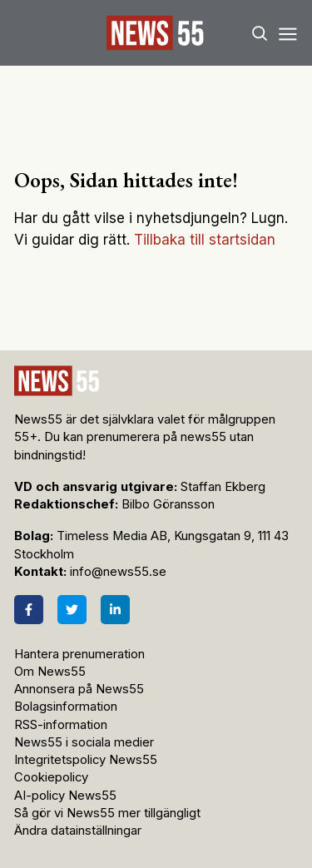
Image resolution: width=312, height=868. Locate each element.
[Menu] (287, 33)
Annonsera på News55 (79, 689)
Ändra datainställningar (78, 831)
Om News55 (50, 672)
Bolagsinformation (66, 707)
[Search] (260, 33)
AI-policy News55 (65, 796)
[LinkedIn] (115, 610)
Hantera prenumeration (79, 654)
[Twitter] (72, 610)
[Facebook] (29, 610)
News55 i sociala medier (84, 742)
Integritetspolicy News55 (86, 760)
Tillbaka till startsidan (205, 240)
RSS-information (61, 725)
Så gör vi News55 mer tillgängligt (109, 813)
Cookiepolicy (51, 777)
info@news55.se (118, 572)
